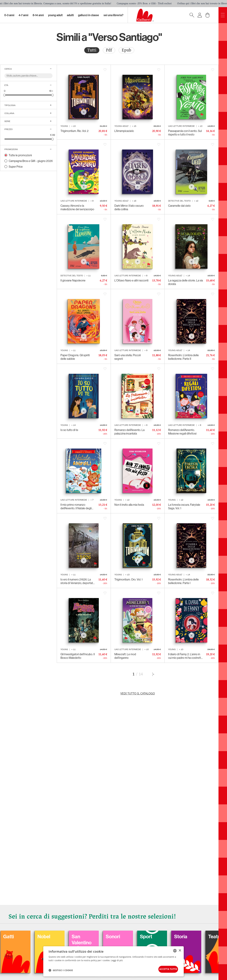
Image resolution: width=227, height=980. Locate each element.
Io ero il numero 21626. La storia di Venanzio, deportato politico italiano (77, 581)
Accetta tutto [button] (164, 969)
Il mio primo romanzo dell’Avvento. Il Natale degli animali (76, 506)
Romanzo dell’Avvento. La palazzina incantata (129, 432)
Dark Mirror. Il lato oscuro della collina (129, 207)
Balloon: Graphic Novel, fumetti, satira (25, 947)
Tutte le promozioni (20, 155)
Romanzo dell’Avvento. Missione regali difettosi (182, 432)
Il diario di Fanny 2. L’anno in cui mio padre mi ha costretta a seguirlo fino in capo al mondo (185, 656)
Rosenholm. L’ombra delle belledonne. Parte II (183, 357)
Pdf (109, 50)
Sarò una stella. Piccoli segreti (128, 357)
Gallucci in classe (88, 15)
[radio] (92, 50)
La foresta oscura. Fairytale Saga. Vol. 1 (184, 506)
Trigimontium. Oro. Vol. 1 (128, 579)
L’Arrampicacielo (124, 131)
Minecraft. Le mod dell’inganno (125, 656)
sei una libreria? (113, 15)
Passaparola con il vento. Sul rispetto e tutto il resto (185, 133)
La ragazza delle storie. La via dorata (186, 282)
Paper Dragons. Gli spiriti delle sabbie (75, 357)
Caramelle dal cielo (179, 206)
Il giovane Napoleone (73, 280)
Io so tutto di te (69, 430)
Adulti (70, 15)
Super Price (16, 167)
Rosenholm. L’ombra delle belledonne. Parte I (183, 581)
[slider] (5, 95)
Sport (200, 935)
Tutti (92, 50)
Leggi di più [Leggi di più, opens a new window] (117, 959)
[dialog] (113, 961)
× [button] (180, 949)
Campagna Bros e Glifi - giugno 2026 (31, 161)
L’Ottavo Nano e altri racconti (131, 280)
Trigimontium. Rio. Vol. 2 (74, 131)
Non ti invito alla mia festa (129, 505)
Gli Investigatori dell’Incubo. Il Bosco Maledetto (78, 656)
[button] (61, 970)
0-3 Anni (9, 15)
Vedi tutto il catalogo (138, 693)
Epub (126, 50)
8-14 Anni (38, 15)
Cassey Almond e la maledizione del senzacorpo (77, 207)
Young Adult (55, 15)
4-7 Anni (23, 15)
